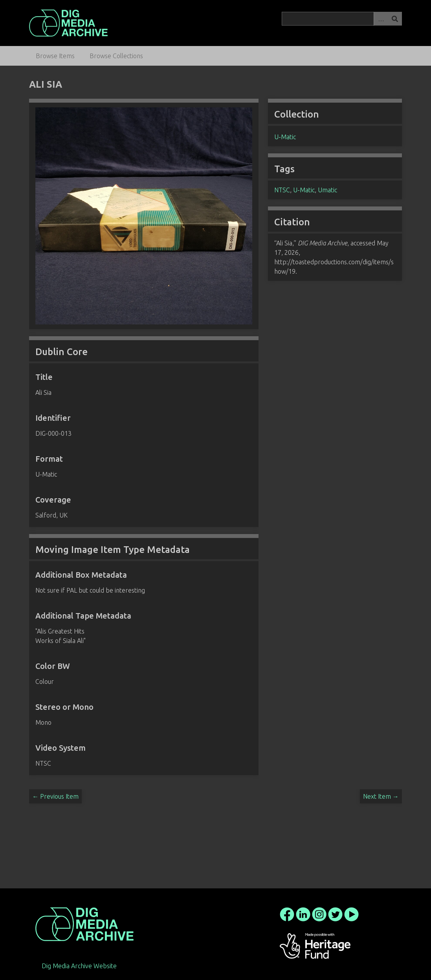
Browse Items (55, 56)
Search (395, 19)
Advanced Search (381, 19)
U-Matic (285, 137)
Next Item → (381, 796)
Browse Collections (116, 56)
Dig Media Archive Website (79, 966)
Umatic (327, 190)
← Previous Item (55, 796)
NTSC (282, 190)
